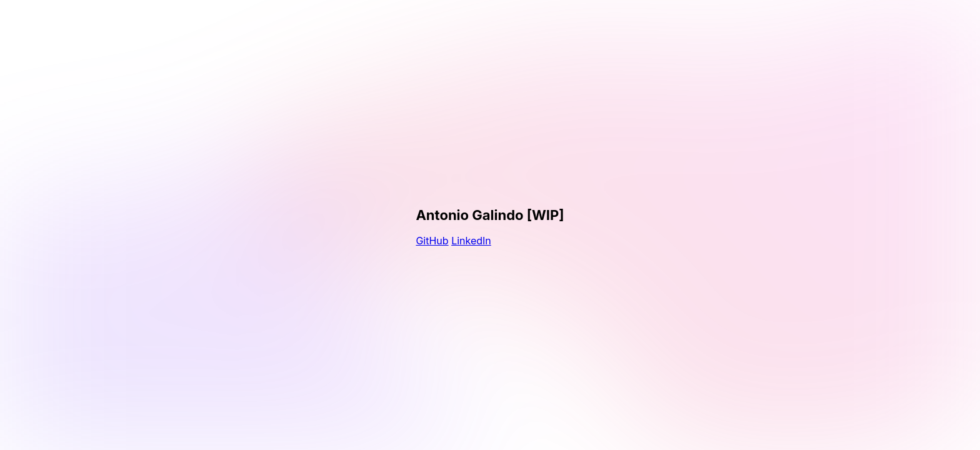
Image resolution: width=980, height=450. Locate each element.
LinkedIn (471, 241)
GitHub (432, 241)
